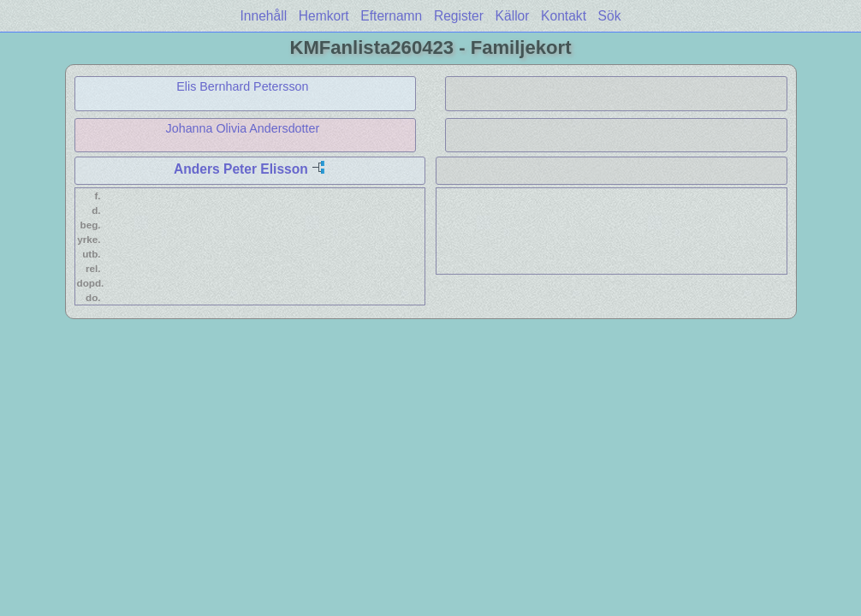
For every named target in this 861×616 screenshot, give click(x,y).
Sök (610, 16)
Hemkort (324, 16)
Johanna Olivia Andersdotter (243, 128)
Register (459, 16)
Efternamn (391, 16)
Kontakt (564, 16)
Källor (513, 16)
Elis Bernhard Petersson (242, 86)
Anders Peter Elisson (241, 169)
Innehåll (264, 16)
